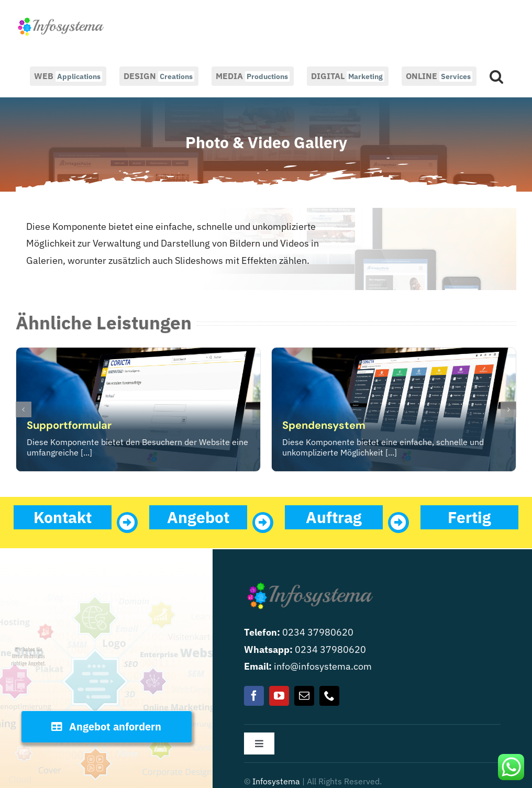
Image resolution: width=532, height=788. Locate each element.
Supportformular (69, 425)
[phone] (329, 696)
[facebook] (254, 696)
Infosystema (276, 781)
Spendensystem (324, 425)
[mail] (304, 696)
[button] (496, 75)
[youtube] (279, 696)
